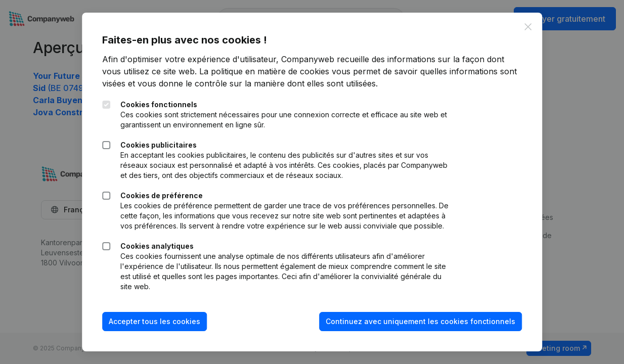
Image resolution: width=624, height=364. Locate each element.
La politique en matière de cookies (264, 71)
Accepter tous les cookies (154, 321)
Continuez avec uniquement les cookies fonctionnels (420, 321)
